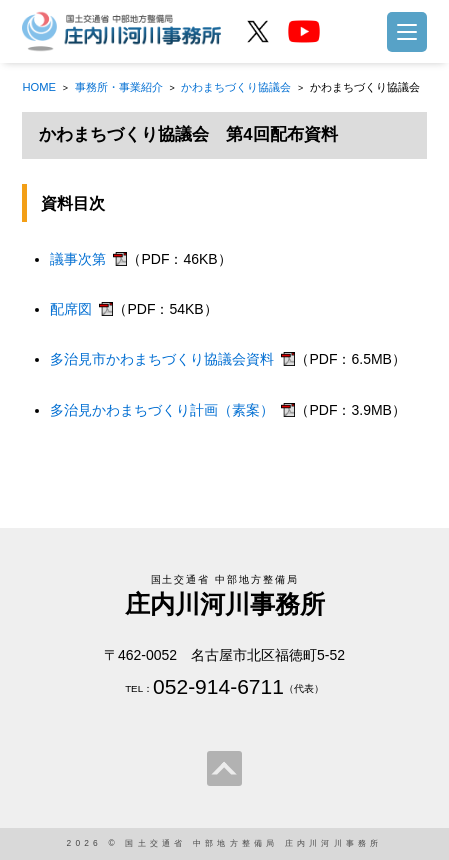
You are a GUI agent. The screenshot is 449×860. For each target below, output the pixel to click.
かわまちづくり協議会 (236, 87)
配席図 (71, 309)
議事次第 (78, 259)
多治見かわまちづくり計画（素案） (162, 410)
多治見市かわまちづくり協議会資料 (162, 359)
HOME (39, 87)
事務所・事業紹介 (119, 87)
